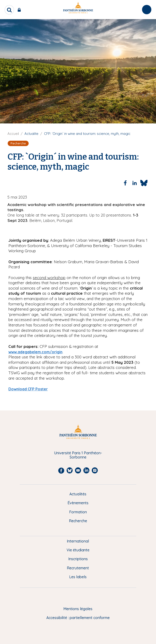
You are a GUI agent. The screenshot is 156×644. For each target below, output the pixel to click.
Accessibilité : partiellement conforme (78, 618)
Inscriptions (78, 559)
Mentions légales (78, 609)
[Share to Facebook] (125, 183)
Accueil (13, 134)
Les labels (78, 577)
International (78, 541)
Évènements (78, 503)
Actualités (78, 494)
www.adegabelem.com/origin (35, 352)
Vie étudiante (78, 550)
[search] (9, 10)
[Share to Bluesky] (144, 183)
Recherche (78, 521)
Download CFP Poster (28, 389)
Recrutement (78, 568)
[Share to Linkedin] (135, 183)
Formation (78, 512)
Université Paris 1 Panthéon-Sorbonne (78, 455)
